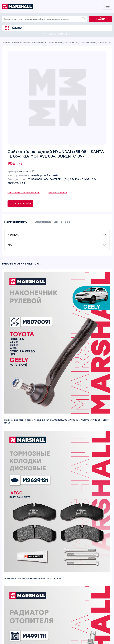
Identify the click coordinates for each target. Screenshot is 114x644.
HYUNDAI (13, 235)
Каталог (17, 28)
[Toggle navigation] (108, 6)
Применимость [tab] (16, 222)
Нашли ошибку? (58, 193)
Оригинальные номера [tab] (52, 222)
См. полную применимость (24, 193)
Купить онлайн (20, 204)
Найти (101, 19)
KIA (10, 245)
